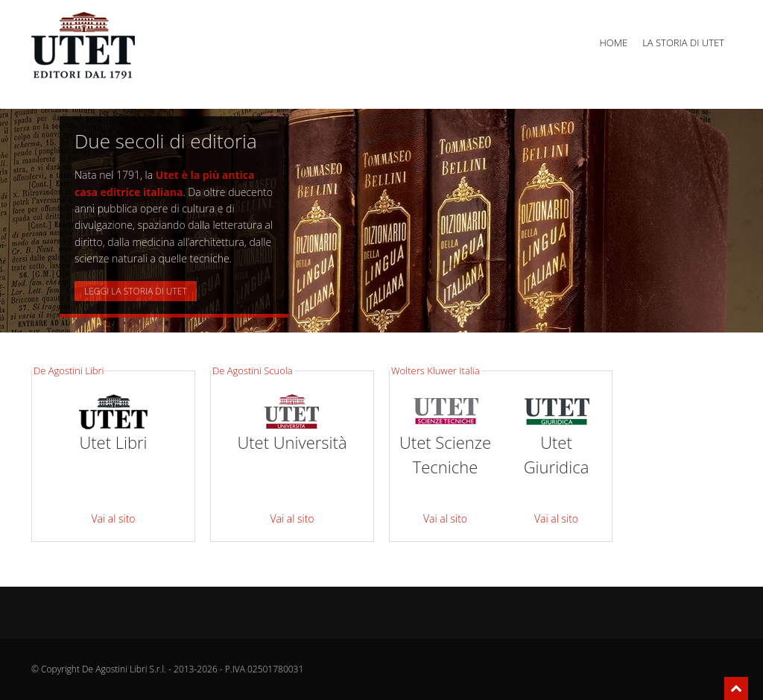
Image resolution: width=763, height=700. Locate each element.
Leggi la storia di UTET (136, 291)
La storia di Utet (683, 42)
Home (613, 42)
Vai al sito (113, 518)
